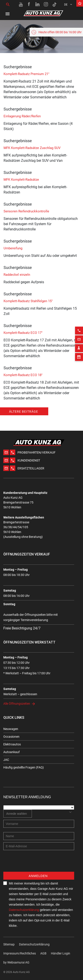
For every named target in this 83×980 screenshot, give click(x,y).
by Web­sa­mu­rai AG (16, 962)
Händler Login (61, 953)
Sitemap (9, 944)
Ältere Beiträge (24, 412)
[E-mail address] (39, 846)
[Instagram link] (46, 4)
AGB (43, 953)
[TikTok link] (54, 4)
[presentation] (37, 863)
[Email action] (79, 327)
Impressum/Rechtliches (20, 953)
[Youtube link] (21, 4)
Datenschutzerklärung (24, 910)
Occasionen (11, 737)
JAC (6, 760)
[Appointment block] (79, 345)
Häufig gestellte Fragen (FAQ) (24, 767)
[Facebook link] (29, 4)
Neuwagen (11, 729)
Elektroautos (12, 744)
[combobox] (18, 814)
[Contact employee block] (79, 336)
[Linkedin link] (38, 4)
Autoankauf (12, 752)
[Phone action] (79, 318)
